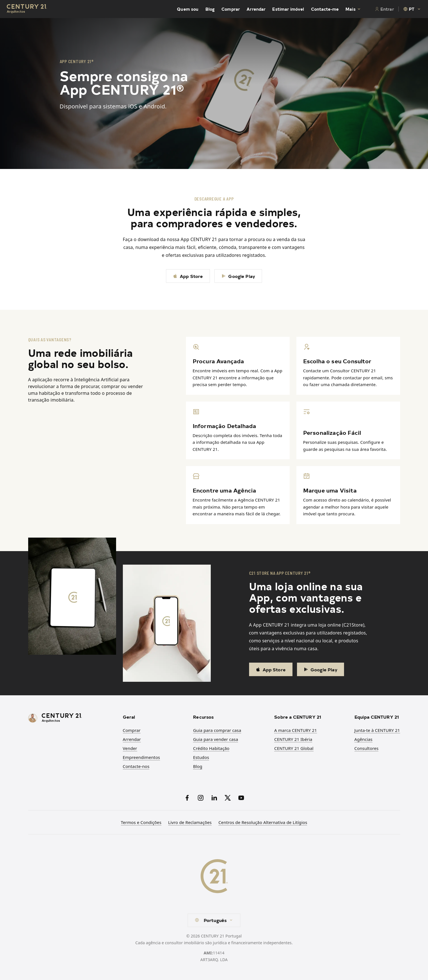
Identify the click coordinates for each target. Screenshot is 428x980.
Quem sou (188, 9)
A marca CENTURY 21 (295, 730)
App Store (188, 276)
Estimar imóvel (288, 9)
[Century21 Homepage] (27, 9)
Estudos (201, 757)
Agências (363, 739)
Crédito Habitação (211, 748)
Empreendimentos (141, 757)
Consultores (367, 748)
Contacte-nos (136, 766)
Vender (130, 748)
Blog (210, 9)
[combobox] (412, 9)
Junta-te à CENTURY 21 (377, 730)
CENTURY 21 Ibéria (293, 739)
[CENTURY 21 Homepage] (72, 718)
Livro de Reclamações (190, 822)
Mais (353, 9)
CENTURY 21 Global (294, 748)
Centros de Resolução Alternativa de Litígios (263, 822)
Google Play (238, 276)
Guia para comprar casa (217, 730)
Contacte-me (325, 9)
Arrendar (256, 9)
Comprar (231, 9)
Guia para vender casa (216, 739)
